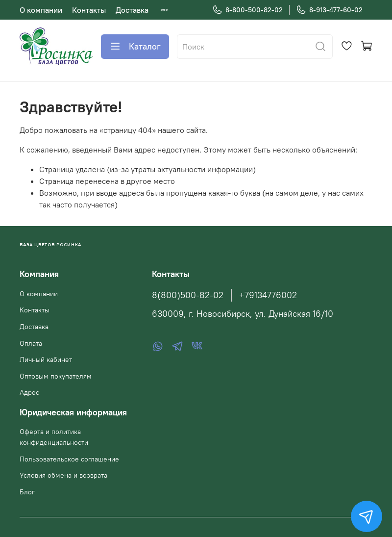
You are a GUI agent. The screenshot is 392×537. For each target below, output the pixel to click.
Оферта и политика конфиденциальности (54, 437)
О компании (41, 10)
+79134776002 (268, 295)
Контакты (89, 10)
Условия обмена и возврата (63, 475)
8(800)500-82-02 (188, 295)
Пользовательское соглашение (69, 459)
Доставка (132, 10)
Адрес (29, 392)
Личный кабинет (46, 359)
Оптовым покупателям (56, 376)
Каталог (135, 47)
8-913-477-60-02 (329, 10)
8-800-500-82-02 (247, 10)
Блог (27, 492)
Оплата (31, 343)
